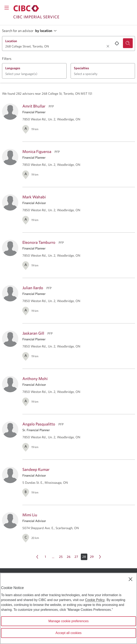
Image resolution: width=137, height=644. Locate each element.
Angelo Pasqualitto (39, 424)
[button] (47, 31)
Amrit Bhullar (34, 106)
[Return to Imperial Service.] (26, 8)
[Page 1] (45, 557)
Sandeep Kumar (36, 469)
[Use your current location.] (117, 43)
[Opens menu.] (7, 8)
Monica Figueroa (37, 151)
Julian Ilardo (33, 288)
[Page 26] (69, 557)
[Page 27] (76, 557)
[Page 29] (92, 557)
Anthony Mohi (35, 379)
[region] (68, 608)
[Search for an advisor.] (128, 43)
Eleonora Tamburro (39, 242)
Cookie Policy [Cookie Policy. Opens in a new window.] (95, 600)
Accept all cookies (68, 633)
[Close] (130, 579)
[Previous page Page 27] (37, 557)
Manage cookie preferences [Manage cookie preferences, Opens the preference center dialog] (68, 621)
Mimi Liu (30, 515)
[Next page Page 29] (100, 557)
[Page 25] (61, 557)
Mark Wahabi (34, 197)
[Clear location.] (108, 46)
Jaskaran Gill (33, 333)
